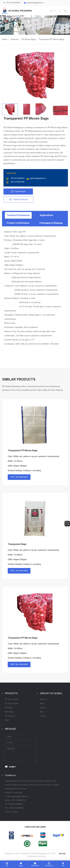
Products (14, 40)
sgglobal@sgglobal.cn (35, 3)
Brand (42, 704)
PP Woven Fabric (12, 699)
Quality (43, 708)
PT (55, 11)
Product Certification (18, 223)
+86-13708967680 (17, 182)
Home (5, 40)
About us (44, 699)
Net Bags (9, 708)
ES (51, 11)
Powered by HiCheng (36, 856)
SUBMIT (12, 767)
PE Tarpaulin (10, 716)
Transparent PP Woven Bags (51, 40)
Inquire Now (20, 192)
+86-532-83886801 (13, 3)
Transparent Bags (17, 544)
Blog (42, 712)
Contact (43, 716)
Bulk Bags (9, 712)
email (21, 866)
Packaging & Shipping (51, 223)
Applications (47, 215)
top (63, 866)
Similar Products (21, 200)
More (7, 720)
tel (7, 866)
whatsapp (35, 866)
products (49, 866)
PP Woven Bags (29, 40)
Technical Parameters (18, 215)
